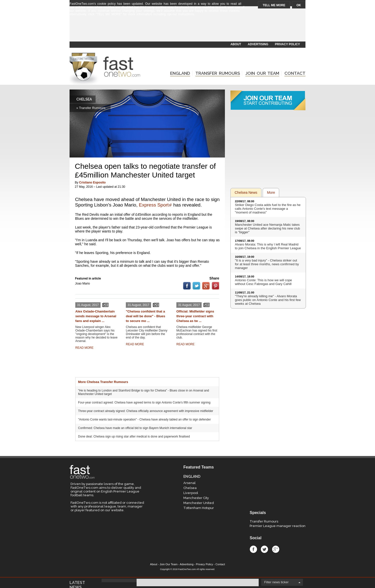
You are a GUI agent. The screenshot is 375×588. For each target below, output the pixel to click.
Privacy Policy (204, 564)
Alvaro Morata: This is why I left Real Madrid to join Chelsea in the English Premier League (268, 246)
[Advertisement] (187, 29)
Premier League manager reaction (278, 526)
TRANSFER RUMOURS (218, 73)
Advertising (187, 564)
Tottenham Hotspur (199, 508)
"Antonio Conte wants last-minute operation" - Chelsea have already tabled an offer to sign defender (144, 419)
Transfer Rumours (264, 521)
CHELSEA (84, 99)
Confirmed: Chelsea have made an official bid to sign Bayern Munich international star (135, 428)
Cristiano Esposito (92, 182)
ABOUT (236, 44)
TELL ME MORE (274, 5)
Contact (220, 564)
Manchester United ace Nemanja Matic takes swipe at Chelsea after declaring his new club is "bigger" (267, 228)
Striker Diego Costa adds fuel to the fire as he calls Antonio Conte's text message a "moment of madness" (268, 209)
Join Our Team (168, 564)
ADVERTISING (258, 44)
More (271, 192)
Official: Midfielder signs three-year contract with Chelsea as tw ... (195, 316)
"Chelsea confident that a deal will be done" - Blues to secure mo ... (145, 316)
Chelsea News (246, 192)
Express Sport (154, 205)
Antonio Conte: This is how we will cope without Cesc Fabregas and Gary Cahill (263, 282)
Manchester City (196, 498)
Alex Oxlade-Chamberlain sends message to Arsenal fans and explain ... (96, 316)
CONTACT (295, 73)
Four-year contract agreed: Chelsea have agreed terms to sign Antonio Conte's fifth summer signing (144, 402)
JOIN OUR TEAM (262, 73)
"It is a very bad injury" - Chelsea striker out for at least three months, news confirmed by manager (267, 264)
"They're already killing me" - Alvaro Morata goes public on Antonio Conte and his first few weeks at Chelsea (268, 300)
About (154, 564)
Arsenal (190, 483)
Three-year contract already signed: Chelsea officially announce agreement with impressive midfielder (146, 411)
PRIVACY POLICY (287, 44)
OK (299, 5)
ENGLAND (180, 73)
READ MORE (84, 348)
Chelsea (190, 488)
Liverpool (191, 493)
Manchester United (199, 503)
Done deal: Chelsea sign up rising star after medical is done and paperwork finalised (134, 436)
